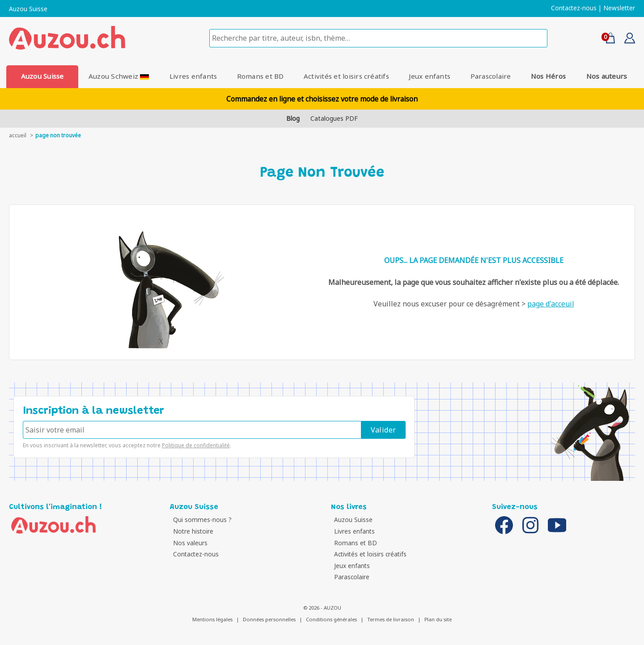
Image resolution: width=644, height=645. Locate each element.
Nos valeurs (189, 543)
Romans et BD (260, 76)
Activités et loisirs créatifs (346, 76)
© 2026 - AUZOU (322, 608)
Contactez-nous (574, 8)
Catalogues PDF (334, 118)
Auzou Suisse (28, 9)
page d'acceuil (551, 304)
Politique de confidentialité (196, 445)
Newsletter (619, 8)
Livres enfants (193, 76)
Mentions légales (212, 619)
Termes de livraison (391, 619)
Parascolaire (492, 76)
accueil (18, 135)
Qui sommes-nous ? (201, 520)
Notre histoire (192, 531)
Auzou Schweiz (119, 76)
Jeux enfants (430, 76)
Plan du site (438, 619)
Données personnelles (269, 619)
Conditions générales (331, 619)
